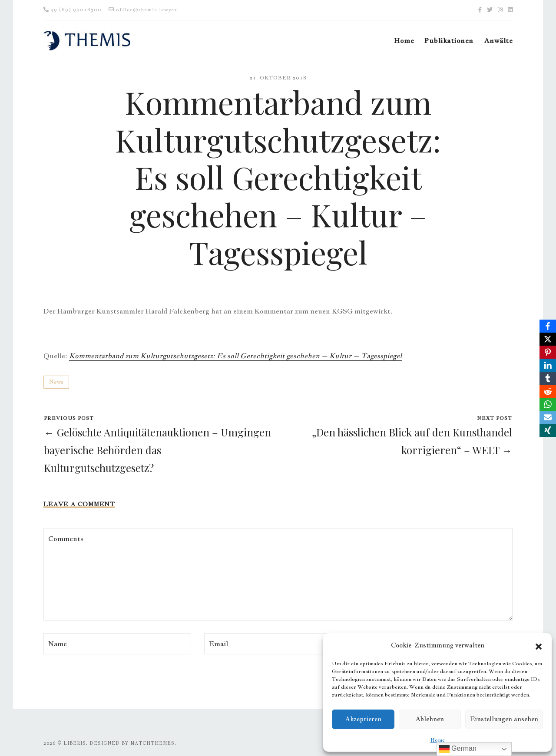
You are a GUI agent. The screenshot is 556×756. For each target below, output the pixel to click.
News (56, 382)
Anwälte (498, 41)
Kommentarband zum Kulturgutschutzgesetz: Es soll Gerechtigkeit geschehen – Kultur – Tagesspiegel (235, 356)
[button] (539, 645)
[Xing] (548, 430)
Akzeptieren (363, 719)
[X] (548, 339)
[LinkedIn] (548, 365)
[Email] (548, 417)
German (458, 749)
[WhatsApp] (548, 404)
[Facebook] (548, 326)
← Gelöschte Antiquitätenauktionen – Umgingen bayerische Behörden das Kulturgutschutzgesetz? (157, 450)
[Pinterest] (548, 352)
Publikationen (449, 41)
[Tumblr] (548, 378)
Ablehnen (430, 719)
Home (438, 740)
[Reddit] (548, 391)
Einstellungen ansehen (504, 719)
